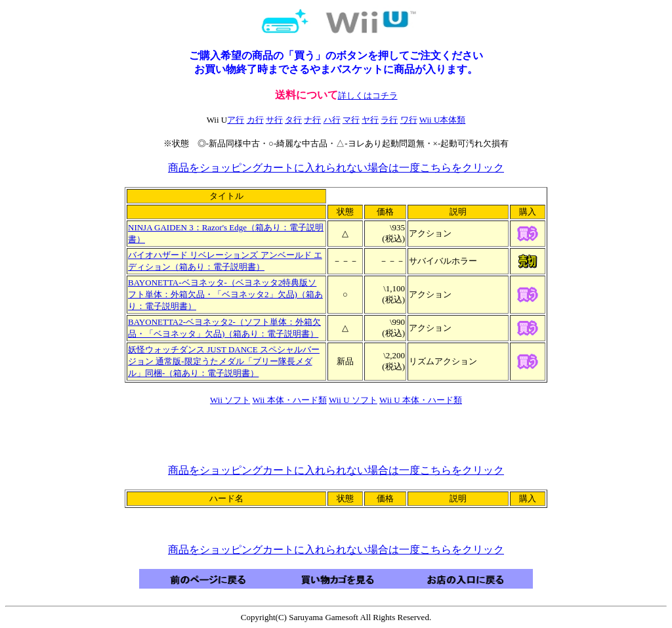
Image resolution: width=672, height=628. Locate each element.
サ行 (274, 120)
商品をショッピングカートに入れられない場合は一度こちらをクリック (336, 168)
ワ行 (409, 120)
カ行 (255, 120)
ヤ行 (370, 120)
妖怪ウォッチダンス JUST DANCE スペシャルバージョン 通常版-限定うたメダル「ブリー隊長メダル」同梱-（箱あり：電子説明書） (224, 361)
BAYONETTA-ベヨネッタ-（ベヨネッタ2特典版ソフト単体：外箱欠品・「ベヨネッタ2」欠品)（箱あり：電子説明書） (225, 294)
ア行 (236, 120)
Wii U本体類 (443, 120)
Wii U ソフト (353, 400)
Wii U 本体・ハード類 (421, 400)
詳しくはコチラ (368, 95)
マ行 (351, 120)
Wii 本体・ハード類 (290, 400)
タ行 (293, 120)
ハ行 (332, 120)
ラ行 (389, 120)
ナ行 (312, 120)
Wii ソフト (230, 400)
